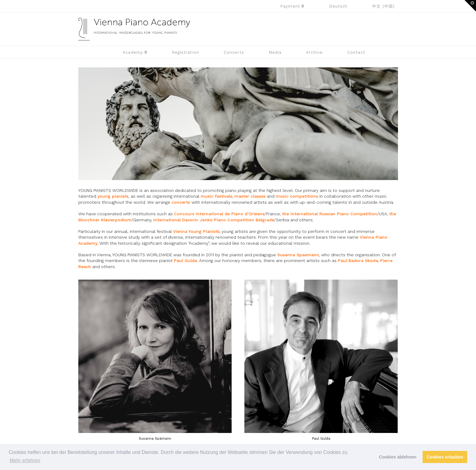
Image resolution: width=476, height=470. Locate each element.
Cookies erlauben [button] (445, 457)
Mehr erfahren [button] (25, 460)
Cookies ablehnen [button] (398, 457)
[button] (470, 6)
